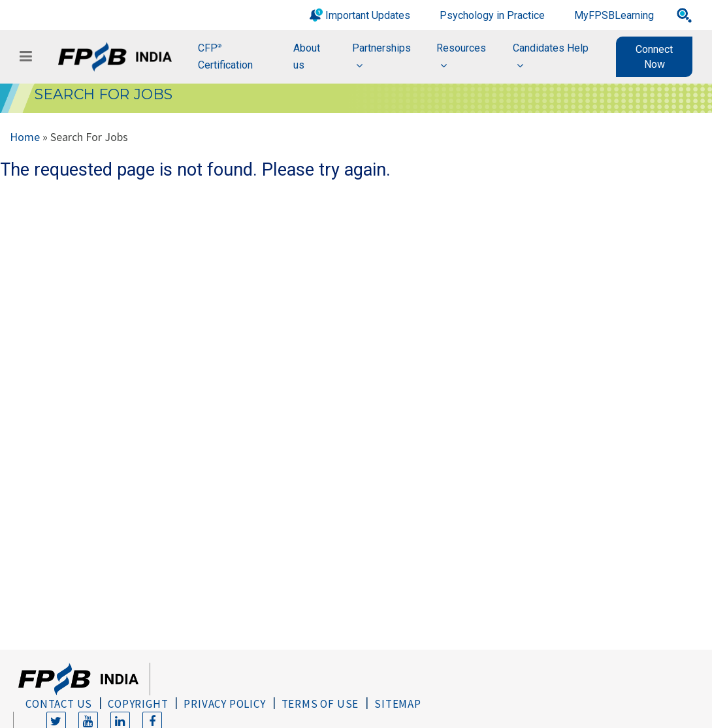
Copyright (138, 704)
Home (25, 137)
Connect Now (654, 57)
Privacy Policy (224, 704)
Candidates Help (551, 48)
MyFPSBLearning (614, 15)
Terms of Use (320, 704)
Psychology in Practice (492, 15)
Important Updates (368, 15)
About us (307, 56)
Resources (461, 48)
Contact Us (59, 704)
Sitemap (398, 704)
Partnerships (381, 48)
